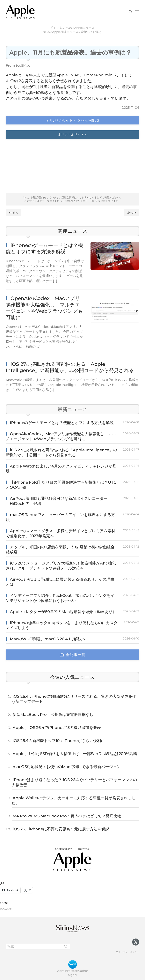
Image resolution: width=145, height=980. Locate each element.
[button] (130, 12)
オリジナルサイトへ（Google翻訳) (73, 120)
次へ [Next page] (132, 213)
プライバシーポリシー (127, 952)
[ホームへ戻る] (20, 12)
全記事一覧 (73, 655)
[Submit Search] (66, 946)
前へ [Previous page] (13, 213)
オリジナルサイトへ (72, 135)
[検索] (38, 946)
